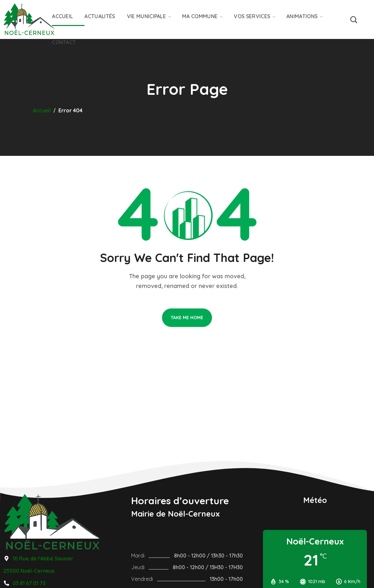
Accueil (42, 110)
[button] (354, 19)
